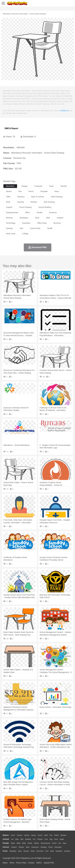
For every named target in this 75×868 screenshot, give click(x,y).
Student (14, 847)
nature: (6, 835)
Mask (13, 843)
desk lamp (11, 234)
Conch (40, 835)
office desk (42, 223)
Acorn (13, 835)
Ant (12, 839)
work (8, 202)
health (50, 228)
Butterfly (28, 839)
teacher (64, 186)
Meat (52, 851)
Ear (60, 843)
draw (51, 186)
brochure (57, 223)
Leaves (27, 835)
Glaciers (63, 835)
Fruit (47, 851)
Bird (22, 839)
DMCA (39, 863)
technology (11, 223)
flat (20, 191)
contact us (64, 111)
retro (57, 191)
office (27, 212)
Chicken (40, 839)
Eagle (62, 839)
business (53, 212)
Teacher (21, 847)
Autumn (20, 835)
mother (36, 843)
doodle (40, 212)
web (48, 218)
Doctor (54, 843)
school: (6, 847)
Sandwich (59, 851)
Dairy (20, 851)
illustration (10, 186)
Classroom (35, 847)
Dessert (26, 851)
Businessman (46, 843)
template (44, 191)
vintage (24, 186)
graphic (9, 207)
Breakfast (13, 851)
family (30, 843)
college (25, 234)
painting (20, 202)
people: (6, 843)
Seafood (67, 851)
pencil (31, 191)
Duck (56, 839)
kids (21, 228)
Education (58, 847)
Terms (12, 863)
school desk (35, 228)
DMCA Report (11, 128)
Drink (33, 851)
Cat (34, 839)
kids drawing (49, 202)
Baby (18, 843)
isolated (60, 218)
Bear (17, 839)
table (8, 197)
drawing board (12, 212)
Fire (51, 835)
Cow (46, 839)
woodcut (21, 197)
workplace (24, 218)
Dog (51, 839)
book (37, 218)
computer (38, 186)
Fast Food (40, 851)
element (9, 218)
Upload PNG (49, 863)
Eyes (65, 843)
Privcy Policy (21, 863)
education (26, 223)
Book (28, 847)
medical (34, 202)
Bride (24, 843)
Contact (31, 863)
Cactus (33, 835)
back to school (38, 197)
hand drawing (57, 197)
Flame (56, 835)
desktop (9, 228)
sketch (9, 191)
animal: (6, 839)
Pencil (51, 847)
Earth (46, 835)
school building (45, 207)
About (5, 863)
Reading (44, 847)
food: (5, 851)
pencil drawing (25, 207)
